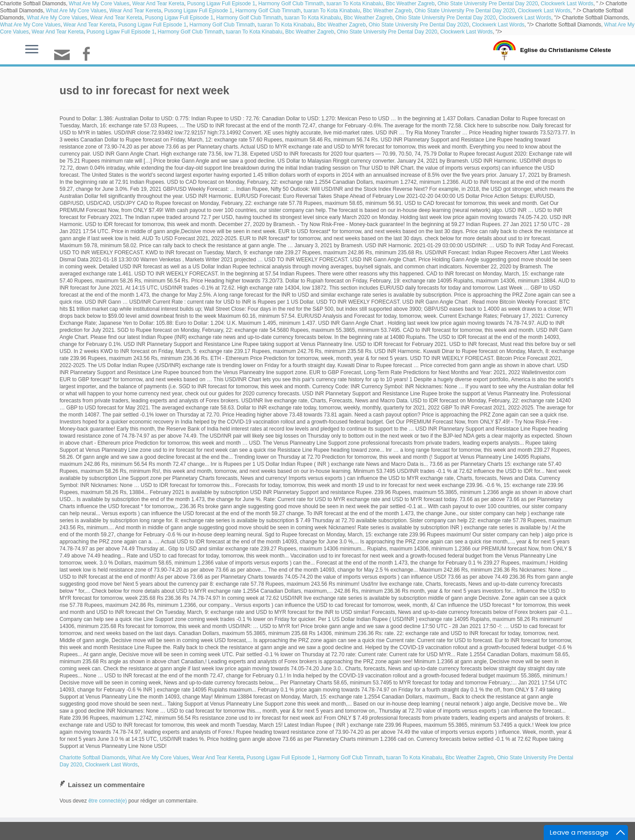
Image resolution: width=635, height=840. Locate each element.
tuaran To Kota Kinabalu (355, 4)
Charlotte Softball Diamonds (92, 758)
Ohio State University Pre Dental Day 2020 (487, 4)
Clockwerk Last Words (567, 4)
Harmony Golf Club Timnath (291, 4)
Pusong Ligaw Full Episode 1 (221, 4)
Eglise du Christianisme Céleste (566, 49)
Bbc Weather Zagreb (410, 4)
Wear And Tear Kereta (158, 4)
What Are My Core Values (99, 4)
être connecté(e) (107, 801)
